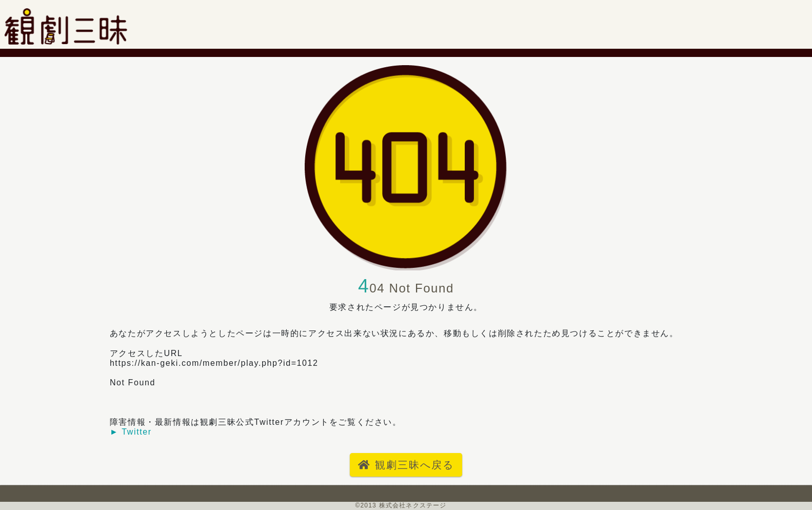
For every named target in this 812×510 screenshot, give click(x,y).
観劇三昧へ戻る (406, 465)
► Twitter (131, 432)
